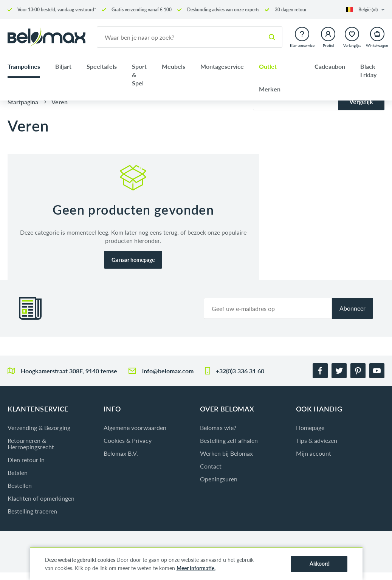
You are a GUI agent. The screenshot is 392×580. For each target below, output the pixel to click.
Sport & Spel (139, 75)
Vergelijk (361, 101)
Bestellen (20, 485)
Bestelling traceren (32, 511)
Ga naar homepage (133, 260)
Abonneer (352, 308)
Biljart (63, 66)
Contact (211, 466)
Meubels (174, 66)
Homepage (310, 428)
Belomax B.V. (121, 453)
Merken (270, 89)
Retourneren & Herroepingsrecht (31, 444)
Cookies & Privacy (128, 440)
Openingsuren (219, 479)
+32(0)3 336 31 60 (240, 371)
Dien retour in (26, 460)
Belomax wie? (218, 428)
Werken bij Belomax (226, 453)
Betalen (18, 473)
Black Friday (368, 70)
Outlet (268, 66)
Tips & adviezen (317, 440)
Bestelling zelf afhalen (229, 440)
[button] (365, 10)
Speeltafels (102, 66)
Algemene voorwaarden (135, 428)
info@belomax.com (168, 371)
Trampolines (24, 66)
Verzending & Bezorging (39, 428)
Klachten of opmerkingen (41, 498)
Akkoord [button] (320, 564)
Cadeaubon (330, 66)
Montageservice (222, 66)
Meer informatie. (196, 568)
